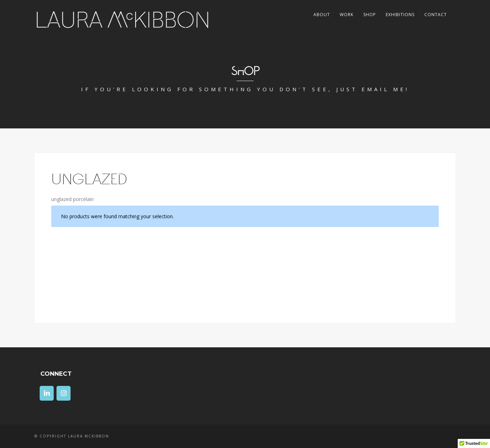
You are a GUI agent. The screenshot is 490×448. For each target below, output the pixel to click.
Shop (370, 15)
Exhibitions (400, 15)
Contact (436, 15)
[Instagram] (64, 393)
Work (347, 15)
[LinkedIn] (47, 393)
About (322, 15)
